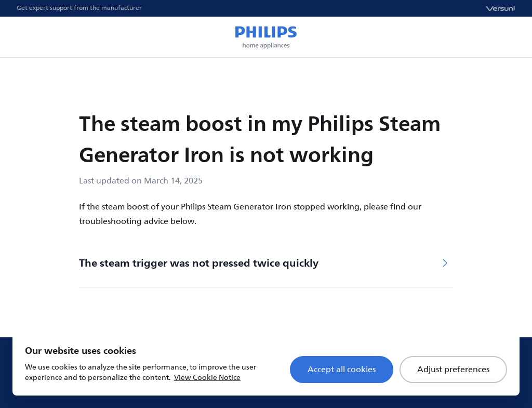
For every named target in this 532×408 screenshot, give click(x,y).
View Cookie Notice (207, 378)
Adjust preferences (453, 370)
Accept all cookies (342, 370)
